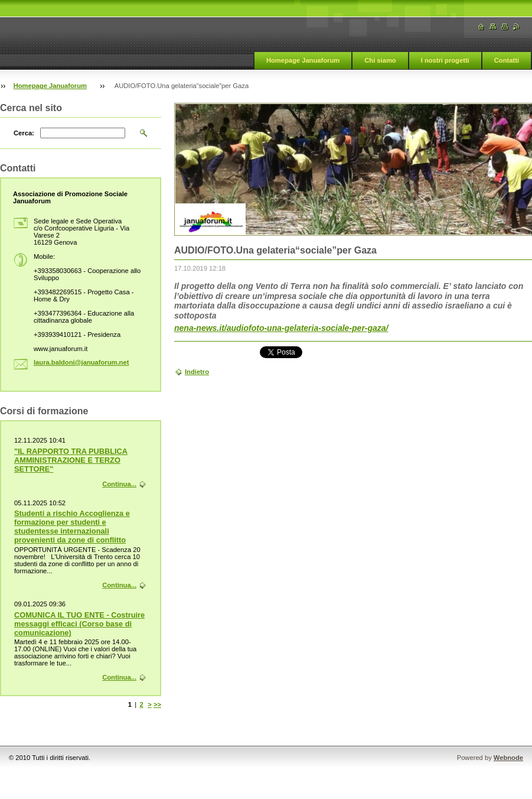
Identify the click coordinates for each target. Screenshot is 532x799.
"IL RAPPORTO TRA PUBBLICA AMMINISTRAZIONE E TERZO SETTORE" (71, 460)
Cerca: (24, 133)
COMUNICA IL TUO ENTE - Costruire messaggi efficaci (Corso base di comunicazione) (79, 624)
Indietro (197, 372)
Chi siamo (380, 60)
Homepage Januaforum (303, 60)
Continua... (119, 484)
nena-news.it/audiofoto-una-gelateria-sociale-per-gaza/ (281, 328)
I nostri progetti (445, 60)
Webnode (508, 758)
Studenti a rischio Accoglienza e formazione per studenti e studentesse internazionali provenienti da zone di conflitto (72, 527)
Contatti (507, 60)
